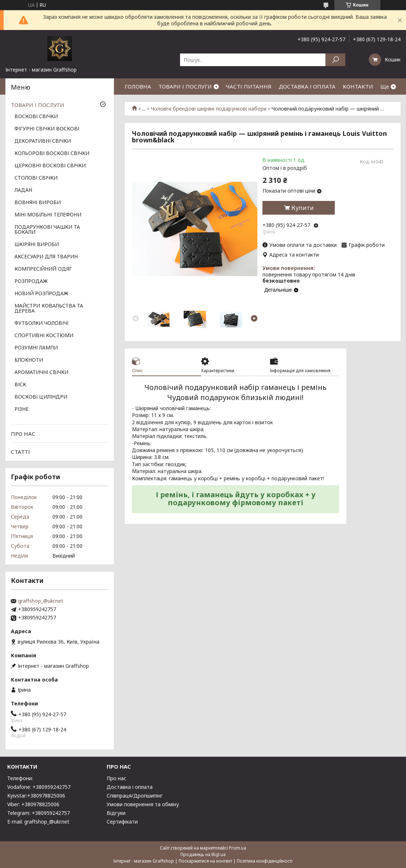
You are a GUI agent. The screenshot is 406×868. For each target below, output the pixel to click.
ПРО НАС (23, 434)
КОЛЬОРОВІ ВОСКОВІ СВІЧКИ (52, 154)
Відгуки (116, 813)
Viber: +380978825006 (33, 804)
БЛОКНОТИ (29, 360)
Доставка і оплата (130, 787)
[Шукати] (335, 60)
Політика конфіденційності (265, 861)
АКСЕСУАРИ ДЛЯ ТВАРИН (46, 257)
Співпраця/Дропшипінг (135, 796)
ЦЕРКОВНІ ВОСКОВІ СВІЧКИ (50, 166)
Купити (303, 208)
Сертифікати (122, 822)
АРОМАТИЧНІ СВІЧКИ (41, 373)
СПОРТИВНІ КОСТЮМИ (44, 336)
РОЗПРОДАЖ (31, 282)
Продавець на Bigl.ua (203, 854)
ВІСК (20, 385)
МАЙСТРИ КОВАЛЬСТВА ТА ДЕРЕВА (49, 309)
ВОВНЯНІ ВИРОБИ (38, 203)
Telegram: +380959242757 (39, 813)
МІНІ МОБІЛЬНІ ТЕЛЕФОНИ (48, 215)
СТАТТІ (20, 452)
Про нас (116, 778)
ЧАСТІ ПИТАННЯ (249, 86)
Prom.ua (238, 848)
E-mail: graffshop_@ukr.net (38, 822)
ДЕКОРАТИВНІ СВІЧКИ (43, 141)
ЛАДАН (23, 190)
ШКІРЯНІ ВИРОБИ (37, 245)
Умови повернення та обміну (143, 804)
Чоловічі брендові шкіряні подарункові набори (209, 109)
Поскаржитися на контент (205, 861)
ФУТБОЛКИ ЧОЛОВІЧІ (41, 323)
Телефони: (20, 778)
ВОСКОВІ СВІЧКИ (36, 117)
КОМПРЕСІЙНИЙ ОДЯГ (43, 269)
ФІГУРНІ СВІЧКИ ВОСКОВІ (47, 129)
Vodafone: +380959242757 (39, 787)
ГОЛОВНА (138, 86)
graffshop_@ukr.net (41, 601)
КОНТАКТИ (358, 86)
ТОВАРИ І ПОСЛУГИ (185, 86)
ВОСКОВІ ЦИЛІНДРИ (41, 397)
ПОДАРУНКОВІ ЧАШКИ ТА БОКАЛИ (47, 230)
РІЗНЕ (22, 409)
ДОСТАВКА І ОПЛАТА (307, 86)
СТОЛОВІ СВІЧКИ (36, 178)
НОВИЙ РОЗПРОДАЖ (41, 294)
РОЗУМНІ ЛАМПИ (36, 348)
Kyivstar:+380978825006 (36, 796)
